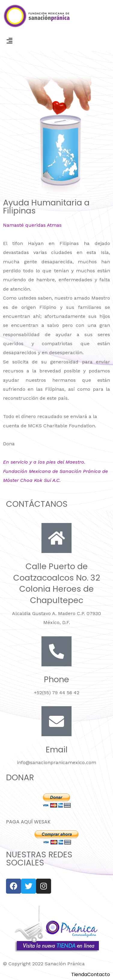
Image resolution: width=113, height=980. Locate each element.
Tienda (79, 975)
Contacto (99, 975)
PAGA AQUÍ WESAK (28, 822)
